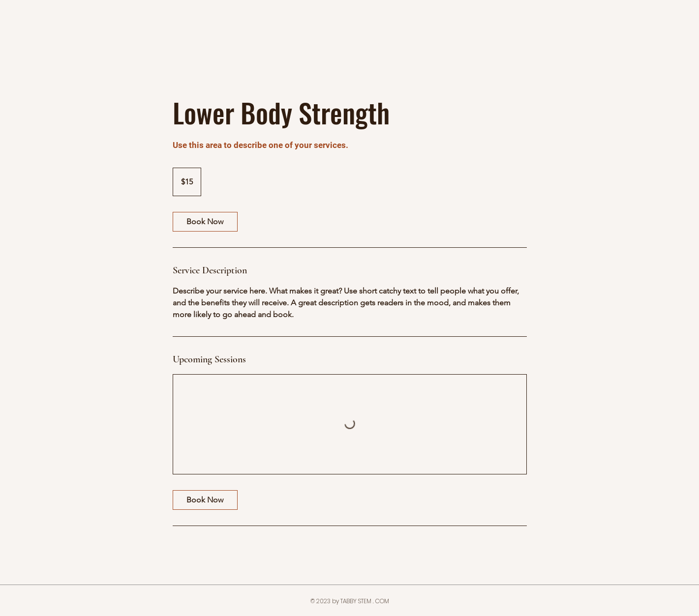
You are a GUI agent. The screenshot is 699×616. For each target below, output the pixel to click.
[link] (205, 222)
